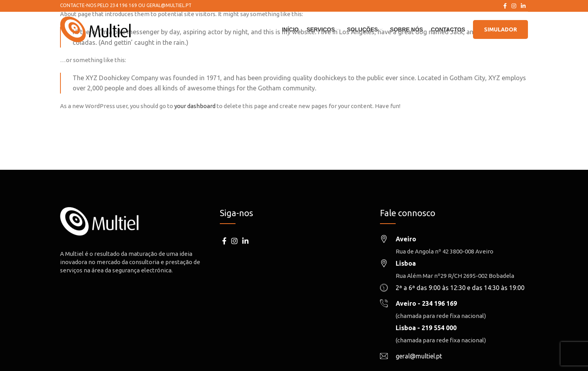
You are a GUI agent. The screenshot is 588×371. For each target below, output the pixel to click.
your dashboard (195, 106)
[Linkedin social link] (523, 6)
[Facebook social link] (505, 6)
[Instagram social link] (514, 6)
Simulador (500, 29)
